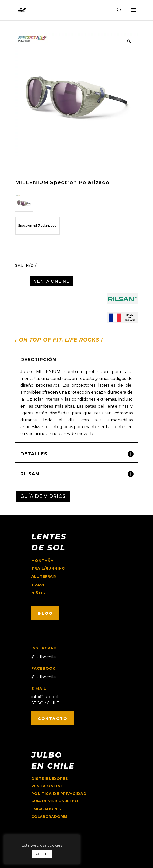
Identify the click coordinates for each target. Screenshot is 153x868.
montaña (43, 561)
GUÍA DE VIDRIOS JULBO (55, 801)
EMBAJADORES (46, 809)
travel (40, 585)
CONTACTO (53, 718)
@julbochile (44, 657)
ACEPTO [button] (42, 854)
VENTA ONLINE (52, 281)
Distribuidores (50, 779)
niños (38, 593)
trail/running (48, 568)
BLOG (45, 613)
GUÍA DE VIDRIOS (43, 496)
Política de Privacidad (59, 794)
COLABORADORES (50, 817)
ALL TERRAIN (44, 576)
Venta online (47, 786)
